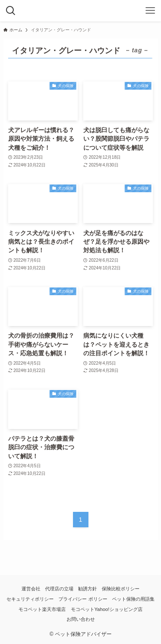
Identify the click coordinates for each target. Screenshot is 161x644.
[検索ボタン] (11, 11)
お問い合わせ (81, 619)
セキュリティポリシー (30, 599)
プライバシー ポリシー (83, 599)
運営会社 (31, 589)
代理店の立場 (59, 589)
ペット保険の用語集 (133, 599)
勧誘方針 (88, 589)
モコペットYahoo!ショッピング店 (107, 609)
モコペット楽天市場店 (42, 609)
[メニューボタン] (150, 11)
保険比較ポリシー (121, 589)
